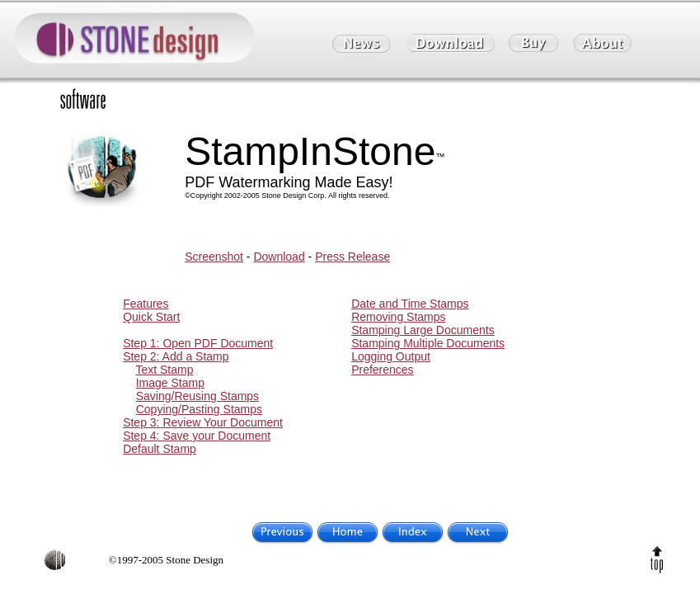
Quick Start (151, 317)
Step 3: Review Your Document (203, 422)
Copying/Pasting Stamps (199, 409)
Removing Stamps (398, 317)
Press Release (352, 257)
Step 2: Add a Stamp (176, 356)
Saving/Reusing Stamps (197, 396)
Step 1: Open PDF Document (198, 343)
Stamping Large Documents (423, 330)
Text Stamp (164, 370)
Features (146, 304)
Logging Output (391, 356)
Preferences (382, 370)
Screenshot (214, 257)
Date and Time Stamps (410, 304)
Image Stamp (170, 383)
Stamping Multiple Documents (428, 343)
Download (279, 257)
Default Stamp (160, 449)
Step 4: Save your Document (197, 436)
